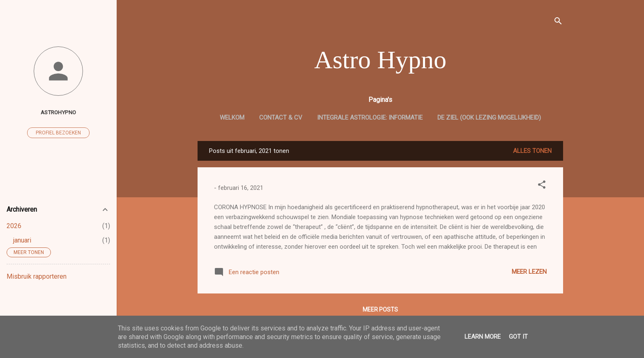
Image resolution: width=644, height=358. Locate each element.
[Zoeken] (558, 22)
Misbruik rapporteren (37, 276)
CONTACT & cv (281, 118)
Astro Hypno (380, 60)
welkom (232, 118)
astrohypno (58, 112)
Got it (518, 337)
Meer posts (380, 309)
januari (22, 240)
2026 (14, 226)
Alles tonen (532, 151)
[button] (542, 186)
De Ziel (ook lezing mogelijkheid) (489, 118)
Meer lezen (529, 272)
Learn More (483, 337)
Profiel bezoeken (58, 133)
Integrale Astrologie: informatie (370, 118)
